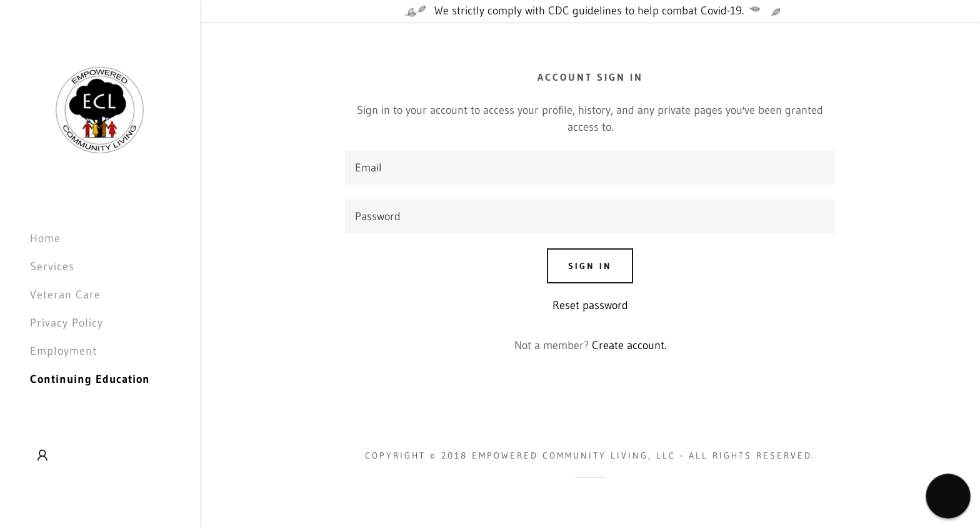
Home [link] (45, 238)
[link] (100, 110)
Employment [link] (63, 351)
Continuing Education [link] (90, 379)
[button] (42, 455)
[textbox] (590, 168)
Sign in (590, 266)
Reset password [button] (590, 305)
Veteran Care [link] (65, 295)
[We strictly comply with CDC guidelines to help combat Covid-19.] (590, 11)
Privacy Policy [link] (67, 323)
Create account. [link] (629, 345)
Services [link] (52, 267)
